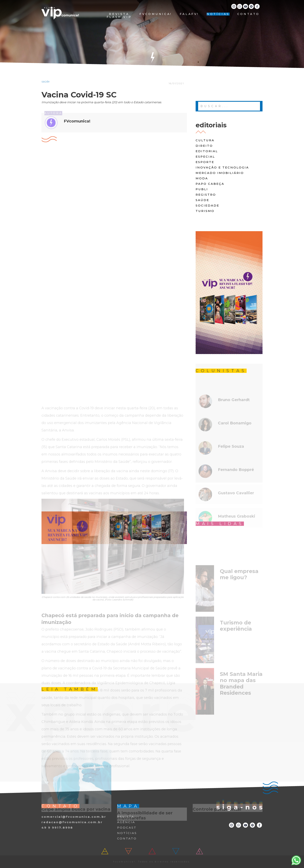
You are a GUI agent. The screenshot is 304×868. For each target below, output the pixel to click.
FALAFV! (189, 14)
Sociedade (207, 205)
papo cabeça (210, 184)
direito (204, 146)
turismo (205, 211)
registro (206, 195)
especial (205, 157)
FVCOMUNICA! (156, 14)
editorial (207, 151)
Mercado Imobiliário (220, 173)
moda (202, 178)
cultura (205, 140)
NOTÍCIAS (218, 14)
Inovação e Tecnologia (222, 167)
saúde (202, 200)
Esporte (205, 162)
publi (202, 189)
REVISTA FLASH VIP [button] (119, 16)
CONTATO (248, 14)
